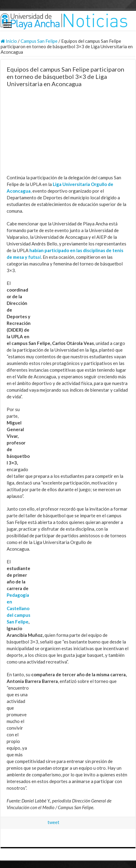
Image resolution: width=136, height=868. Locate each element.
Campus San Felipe (39, 41)
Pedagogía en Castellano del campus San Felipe (18, 608)
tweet (53, 822)
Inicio (9, 41)
